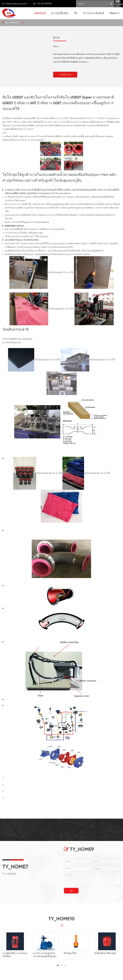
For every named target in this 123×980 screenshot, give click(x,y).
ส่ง (71, 891)
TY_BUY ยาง (65, 75)
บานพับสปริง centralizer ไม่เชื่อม (15, 955)
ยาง (22, 23)
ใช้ (76, 13)
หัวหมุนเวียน (71, 953)
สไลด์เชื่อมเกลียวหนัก (106, 953)
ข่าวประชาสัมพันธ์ (93, 13)
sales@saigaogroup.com (17, 4)
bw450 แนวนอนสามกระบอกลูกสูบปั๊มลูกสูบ (45, 955)
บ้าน (6, 23)
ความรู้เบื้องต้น (60, 13)
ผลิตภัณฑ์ (40, 13)
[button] (58, 965)
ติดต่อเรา (115, 13)
